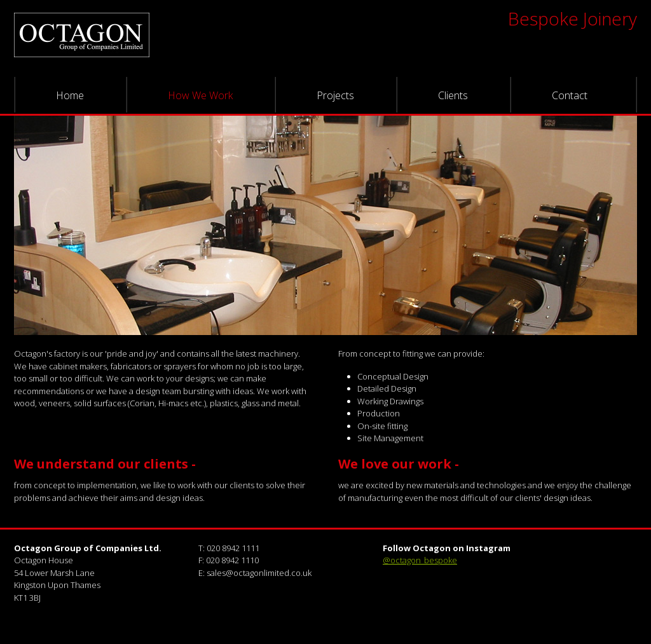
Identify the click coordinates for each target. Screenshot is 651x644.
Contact (570, 95)
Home (70, 95)
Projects (335, 95)
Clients (453, 95)
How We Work (200, 95)
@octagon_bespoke (420, 560)
